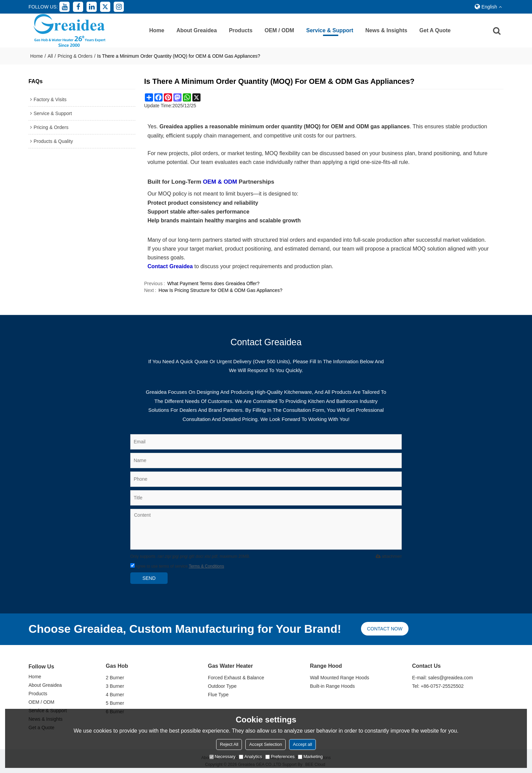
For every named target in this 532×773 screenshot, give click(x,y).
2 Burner (115, 678)
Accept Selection (265, 744)
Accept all (302, 744)
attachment (388, 556)
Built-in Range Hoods (332, 686)
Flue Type (218, 695)
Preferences (280, 757)
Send (149, 578)
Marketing (310, 757)
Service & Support (330, 30)
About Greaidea (197, 30)
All (50, 56)
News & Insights (386, 30)
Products (241, 30)
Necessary (222, 757)
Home (157, 30)
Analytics (250, 757)
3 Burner (115, 686)
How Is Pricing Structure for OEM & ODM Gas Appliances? (220, 290)
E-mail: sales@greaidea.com (442, 678)
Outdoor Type (222, 686)
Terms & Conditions (206, 566)
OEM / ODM (279, 30)
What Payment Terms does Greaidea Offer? (213, 283)
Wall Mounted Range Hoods (340, 678)
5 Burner (115, 703)
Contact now (385, 629)
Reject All (229, 744)
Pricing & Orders (75, 56)
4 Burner (115, 695)
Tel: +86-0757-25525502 (438, 686)
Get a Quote (435, 30)
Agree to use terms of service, (177, 566)
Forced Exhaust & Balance (236, 678)
